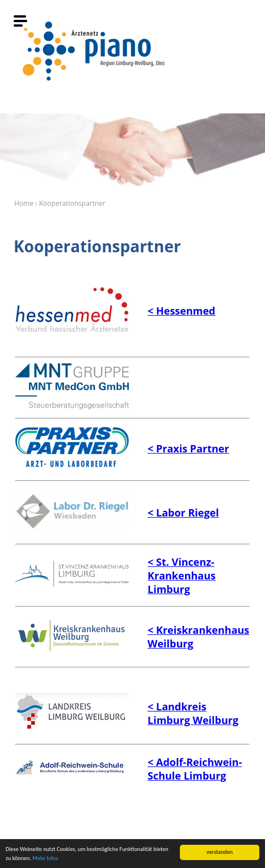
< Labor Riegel (183, 513)
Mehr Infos (45, 858)
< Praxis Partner (188, 448)
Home (24, 203)
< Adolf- (167, 762)
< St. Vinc (171, 562)
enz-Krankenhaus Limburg (182, 575)
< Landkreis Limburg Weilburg (193, 713)
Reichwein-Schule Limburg (195, 769)
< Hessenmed (181, 311)
